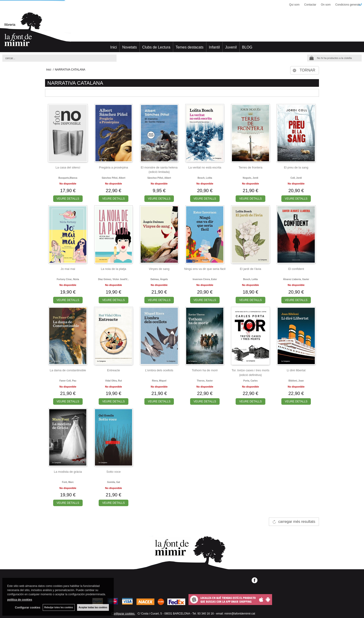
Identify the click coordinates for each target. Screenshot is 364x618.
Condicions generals (348, 5)
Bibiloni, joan (296, 381)
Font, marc (68, 482)
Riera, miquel (159, 381)
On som (326, 5)
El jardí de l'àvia (250, 269)
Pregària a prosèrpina (113, 167)
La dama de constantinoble (68, 370)
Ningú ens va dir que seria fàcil (205, 269)
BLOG (247, 47)
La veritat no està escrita (205, 167)
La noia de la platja (113, 269)
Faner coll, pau (68, 381)
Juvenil (231, 47)
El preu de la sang (296, 167)
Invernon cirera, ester (205, 279)
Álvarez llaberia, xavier (296, 279)
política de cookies (20, 600)
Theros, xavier (205, 381)
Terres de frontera (251, 167)
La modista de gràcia (68, 472)
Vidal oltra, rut (114, 381)
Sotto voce (113, 472)
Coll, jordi (296, 178)
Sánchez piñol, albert (114, 178)
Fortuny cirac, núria (68, 279)
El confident (296, 269)
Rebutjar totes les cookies (59, 607)
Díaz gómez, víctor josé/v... (113, 279)
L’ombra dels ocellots (159, 370)
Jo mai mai (68, 269)
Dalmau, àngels (159, 279)
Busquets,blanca (68, 178)
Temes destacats (190, 47)
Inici (114, 47)
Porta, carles (250, 381)
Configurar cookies (123, 614)
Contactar (310, 5)
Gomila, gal (114, 482)
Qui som (294, 5)
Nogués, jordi (251, 178)
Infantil (214, 47)
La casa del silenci (68, 167)
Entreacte (114, 370)
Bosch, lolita (205, 178)
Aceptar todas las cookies (93, 607)
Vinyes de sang (159, 269)
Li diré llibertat (296, 370)
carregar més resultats (297, 522)
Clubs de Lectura (156, 47)
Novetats (129, 47)
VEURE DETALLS (68, 199)
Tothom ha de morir (205, 370)
